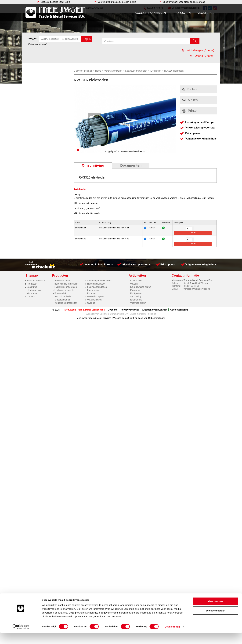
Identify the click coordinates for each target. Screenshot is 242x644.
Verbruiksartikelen (113, 71)
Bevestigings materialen (66, 284)
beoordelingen (158, 318)
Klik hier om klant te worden (87, 213)
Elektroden (156, 71)
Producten (182, 13)
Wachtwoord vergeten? (38, 44)
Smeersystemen (63, 300)
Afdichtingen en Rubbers (99, 281)
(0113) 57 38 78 (191, 286)
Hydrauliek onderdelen (66, 287)
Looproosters (94, 290)
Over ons (113, 310)
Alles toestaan (215, 612)
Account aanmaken (150, 13)
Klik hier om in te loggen (86, 203)
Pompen (91, 293)
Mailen (190, 100)
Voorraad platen (138, 303)
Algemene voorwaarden (155, 310)
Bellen (189, 89)
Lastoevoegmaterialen (136, 71)
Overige (91, 303)
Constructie (136, 281)
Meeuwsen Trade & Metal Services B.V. (85, 310)
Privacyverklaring (130, 310)
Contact (31, 296)
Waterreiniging (94, 300)
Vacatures (206, 13)
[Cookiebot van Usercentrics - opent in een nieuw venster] (21, 638)
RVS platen (136, 293)
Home (98, 71)
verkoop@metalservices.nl (197, 289)
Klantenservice (34, 290)
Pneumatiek (60, 293)
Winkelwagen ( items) (198, 50)
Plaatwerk (135, 290)
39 (149, 318)
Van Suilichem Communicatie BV (112, 314)
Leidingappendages (97, 287)
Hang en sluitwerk (96, 284)
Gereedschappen (96, 296)
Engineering (136, 300)
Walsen (134, 284)
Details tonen (172, 638)
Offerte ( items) (202, 56)
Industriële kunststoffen (66, 303)
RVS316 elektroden (174, 71)
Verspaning (136, 296)
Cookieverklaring (179, 310)
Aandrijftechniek (62, 281)
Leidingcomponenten (65, 290)
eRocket (152, 314)
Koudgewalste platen (141, 287)
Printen (190, 111)
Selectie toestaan (215, 622)
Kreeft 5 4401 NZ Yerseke (196, 283)
